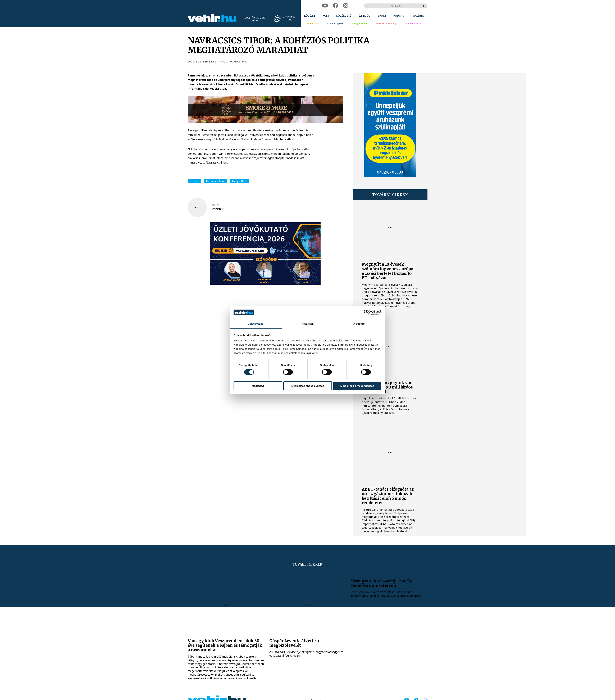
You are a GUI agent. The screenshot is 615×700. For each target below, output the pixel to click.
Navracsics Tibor (215, 181)
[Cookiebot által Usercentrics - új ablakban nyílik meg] (366, 312)
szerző (216, 205)
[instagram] (346, 6)
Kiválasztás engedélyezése (308, 386)
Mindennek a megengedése (357, 386)
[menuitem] (310, 16)
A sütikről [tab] (359, 324)
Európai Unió (239, 181)
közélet (195, 181)
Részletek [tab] (307, 324)
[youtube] (325, 6)
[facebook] (336, 6)
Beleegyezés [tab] (256, 324)
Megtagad (258, 386)
